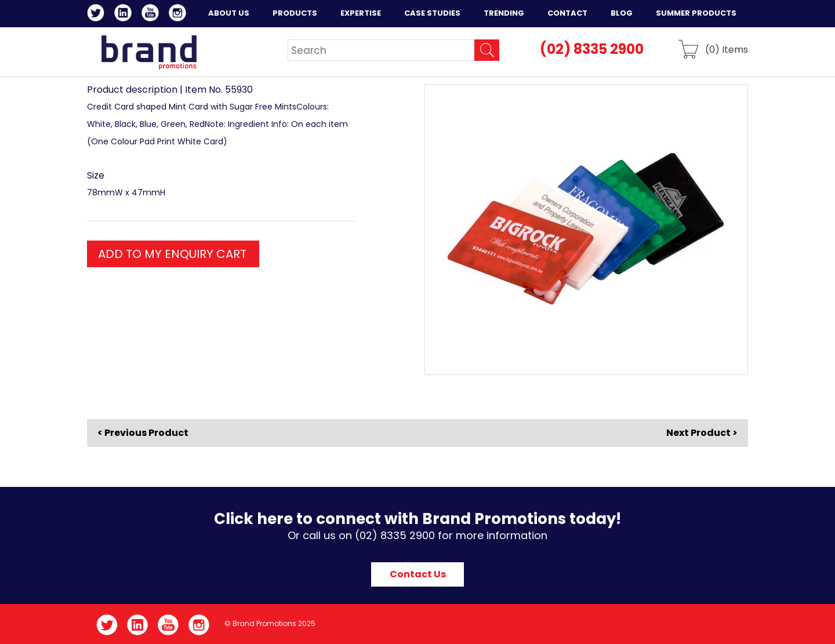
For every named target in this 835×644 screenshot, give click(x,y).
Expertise (361, 13)
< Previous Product (143, 433)
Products (295, 13)
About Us (229, 13)
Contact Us (418, 574)
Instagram (179, 14)
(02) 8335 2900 (592, 49)
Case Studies (432, 13)
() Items (727, 49)
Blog (622, 13)
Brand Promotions (149, 52)
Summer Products (696, 13)
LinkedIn (125, 14)
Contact (567, 13)
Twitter (98, 14)
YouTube (152, 14)
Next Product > (702, 433)
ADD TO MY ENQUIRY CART (172, 254)
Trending (504, 13)
